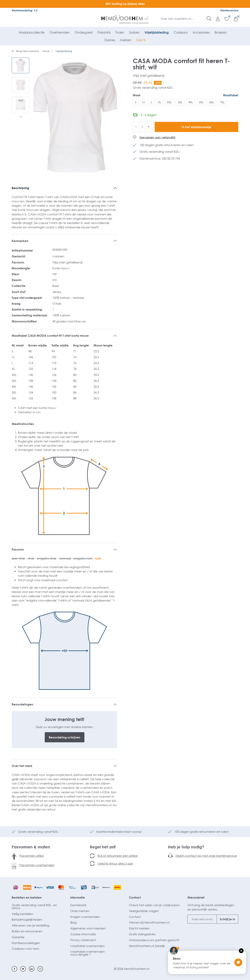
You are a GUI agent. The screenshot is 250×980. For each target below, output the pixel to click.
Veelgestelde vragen (144, 911)
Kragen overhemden (85, 917)
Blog (73, 922)
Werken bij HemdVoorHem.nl (149, 922)
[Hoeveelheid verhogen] (149, 127)
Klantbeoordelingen (26, 943)
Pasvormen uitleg (32, 856)
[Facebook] (14, 969)
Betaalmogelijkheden (27, 919)
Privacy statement (83, 940)
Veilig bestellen (22, 914)
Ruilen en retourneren (27, 931)
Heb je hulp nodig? (186, 847)
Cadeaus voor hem (25, 949)
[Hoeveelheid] (142, 127)
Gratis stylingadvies (142, 934)
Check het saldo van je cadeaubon (154, 905)
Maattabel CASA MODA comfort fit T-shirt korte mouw (50, 336)
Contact (135, 897)
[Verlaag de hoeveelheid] (136, 127)
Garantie (18, 937)
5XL (201, 102)
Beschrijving (20, 188)
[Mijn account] (216, 19)
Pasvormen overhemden (37, 865)
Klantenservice (229, 10)
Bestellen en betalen (27, 897)
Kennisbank (78, 905)
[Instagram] (40, 969)
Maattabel (231, 95)
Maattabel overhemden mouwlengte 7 (87, 953)
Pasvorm (18, 549)
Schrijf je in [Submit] (227, 919)
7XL (222, 102)
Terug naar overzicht (25, 51)
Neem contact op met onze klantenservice (206, 856)
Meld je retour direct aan (115, 863)
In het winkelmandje (196, 127)
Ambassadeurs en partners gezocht (154, 940)
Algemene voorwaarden (88, 928)
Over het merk (22, 766)
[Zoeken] (209, 19)
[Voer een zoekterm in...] (184, 19)
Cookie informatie (83, 934)
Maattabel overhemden (87, 946)
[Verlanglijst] (225, 19)
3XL (180, 102)
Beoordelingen (22, 704)
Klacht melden (139, 928)
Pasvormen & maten (31, 847)
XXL (169, 102)
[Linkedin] (32, 969)
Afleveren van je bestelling (30, 925)
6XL (212, 102)
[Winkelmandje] (234, 19)
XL (160, 102)
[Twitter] (23, 969)
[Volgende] (21, 117)
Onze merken (80, 911)
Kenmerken (20, 241)
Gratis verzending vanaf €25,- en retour (34, 906)
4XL (191, 102)
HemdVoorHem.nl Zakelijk (147, 946)
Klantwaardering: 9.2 (25, 10)
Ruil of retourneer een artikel (118, 856)
